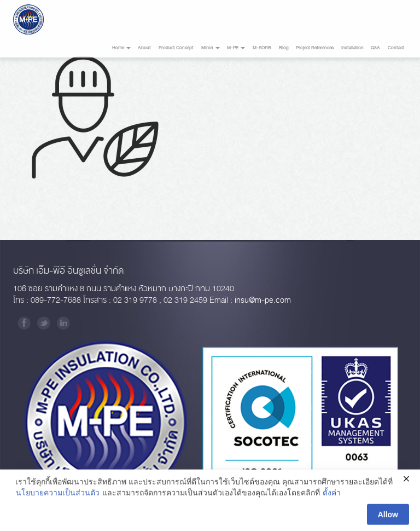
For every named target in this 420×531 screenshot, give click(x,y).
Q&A (375, 48)
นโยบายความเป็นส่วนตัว (58, 494)
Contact (396, 48)
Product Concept (176, 48)
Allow (388, 516)
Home (121, 48)
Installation (352, 48)
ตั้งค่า (332, 494)
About (144, 48)
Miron (211, 48)
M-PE (236, 48)
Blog (284, 48)
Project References (315, 48)
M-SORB (262, 48)
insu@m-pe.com (263, 300)
